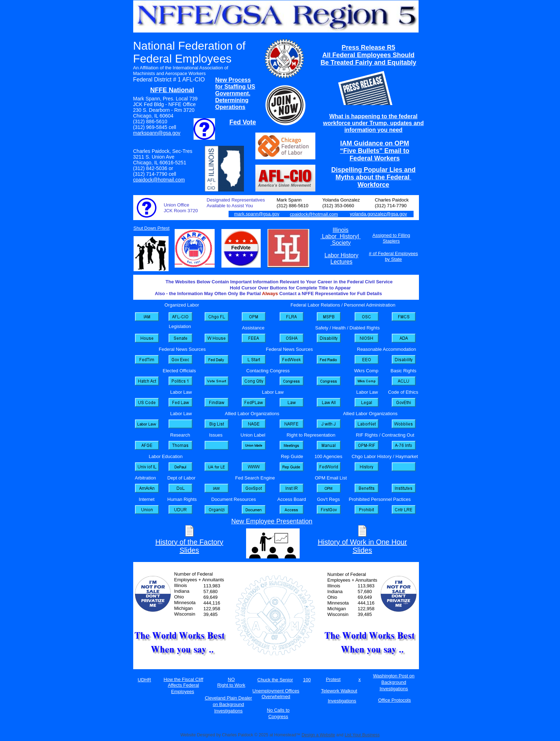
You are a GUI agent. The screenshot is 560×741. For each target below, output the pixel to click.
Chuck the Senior (275, 680)
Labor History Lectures (341, 258)
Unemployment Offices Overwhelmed (276, 694)
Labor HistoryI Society (341, 240)
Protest (333, 679)
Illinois (340, 230)
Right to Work (231, 685)
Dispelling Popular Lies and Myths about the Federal (373, 173)
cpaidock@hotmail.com (159, 180)
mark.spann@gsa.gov (257, 214)
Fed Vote (243, 122)
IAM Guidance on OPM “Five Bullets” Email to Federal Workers (375, 151)
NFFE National (172, 90)
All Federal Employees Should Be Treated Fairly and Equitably (368, 59)
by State (394, 259)
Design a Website (318, 735)
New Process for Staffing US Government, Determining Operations (235, 93)
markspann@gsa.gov (157, 133)
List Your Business (362, 735)
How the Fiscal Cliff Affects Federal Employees (183, 685)
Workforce (373, 185)
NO (231, 679)
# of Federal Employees (393, 253)
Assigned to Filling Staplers (391, 238)
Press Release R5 (368, 48)
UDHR (145, 680)
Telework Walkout (339, 691)
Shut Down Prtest (152, 228)
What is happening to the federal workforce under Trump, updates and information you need (374, 123)
